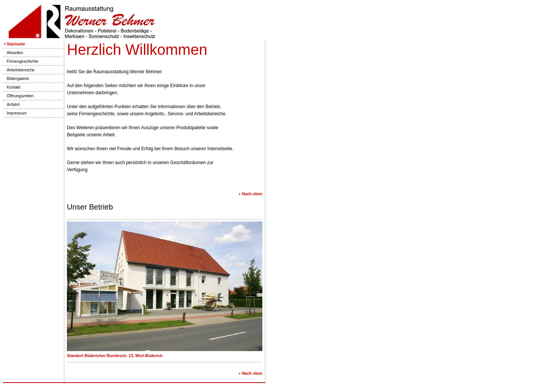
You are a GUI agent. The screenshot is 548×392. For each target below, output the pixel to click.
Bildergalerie (16, 78)
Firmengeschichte (21, 61)
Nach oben (250, 194)
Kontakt (12, 87)
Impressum (15, 113)
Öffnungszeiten (18, 96)
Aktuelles (13, 53)
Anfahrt (11, 104)
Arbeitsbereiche (19, 70)
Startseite (14, 44)
